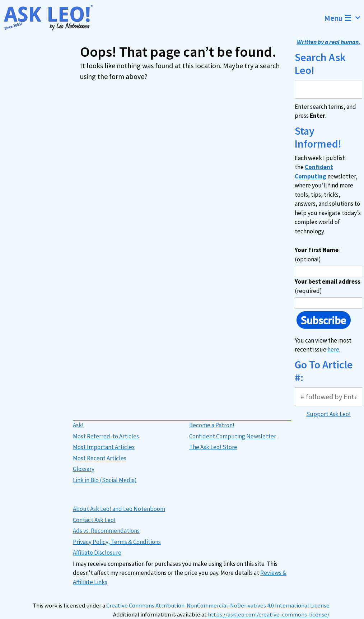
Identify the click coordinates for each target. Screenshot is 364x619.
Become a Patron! (212, 425)
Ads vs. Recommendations (106, 531)
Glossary (84, 469)
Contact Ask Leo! (94, 520)
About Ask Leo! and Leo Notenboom (119, 509)
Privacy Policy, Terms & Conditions (117, 542)
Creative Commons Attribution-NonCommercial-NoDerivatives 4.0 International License (218, 606)
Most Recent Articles (100, 458)
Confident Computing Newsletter (233, 436)
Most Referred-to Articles (106, 436)
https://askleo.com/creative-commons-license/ (269, 615)
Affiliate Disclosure (97, 553)
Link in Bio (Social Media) (105, 480)
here (333, 349)
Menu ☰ (344, 18)
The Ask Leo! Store (213, 447)
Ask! (78, 425)
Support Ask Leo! (328, 414)
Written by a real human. (329, 42)
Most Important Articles (104, 447)
